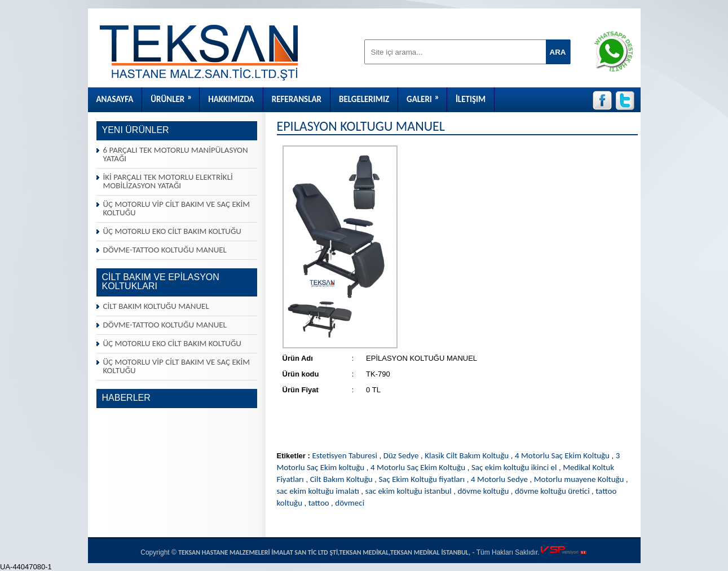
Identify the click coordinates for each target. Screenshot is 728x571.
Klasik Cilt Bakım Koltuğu (467, 455)
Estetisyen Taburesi (344, 455)
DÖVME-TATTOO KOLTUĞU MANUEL (165, 250)
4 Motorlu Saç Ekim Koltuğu (562, 455)
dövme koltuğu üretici (553, 491)
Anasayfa (115, 99)
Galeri (427, 96)
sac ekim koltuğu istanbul (409, 491)
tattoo (320, 503)
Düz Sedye (401, 455)
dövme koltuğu (484, 491)
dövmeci (350, 503)
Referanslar (297, 99)
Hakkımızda (231, 99)
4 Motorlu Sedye (499, 479)
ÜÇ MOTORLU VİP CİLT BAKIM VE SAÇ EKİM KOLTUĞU (177, 208)
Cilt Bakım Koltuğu (341, 479)
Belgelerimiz (364, 99)
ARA (558, 52)
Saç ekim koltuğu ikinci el (514, 467)
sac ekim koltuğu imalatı (318, 491)
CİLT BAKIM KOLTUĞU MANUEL (156, 306)
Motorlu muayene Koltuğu (579, 479)
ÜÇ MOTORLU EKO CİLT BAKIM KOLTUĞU (172, 231)
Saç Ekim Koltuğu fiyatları (422, 479)
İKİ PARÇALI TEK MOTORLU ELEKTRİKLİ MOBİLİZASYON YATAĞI (168, 181)
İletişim (471, 99)
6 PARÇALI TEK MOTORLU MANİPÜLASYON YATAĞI (176, 154)
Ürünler (175, 96)
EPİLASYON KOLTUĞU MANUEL (361, 126)
